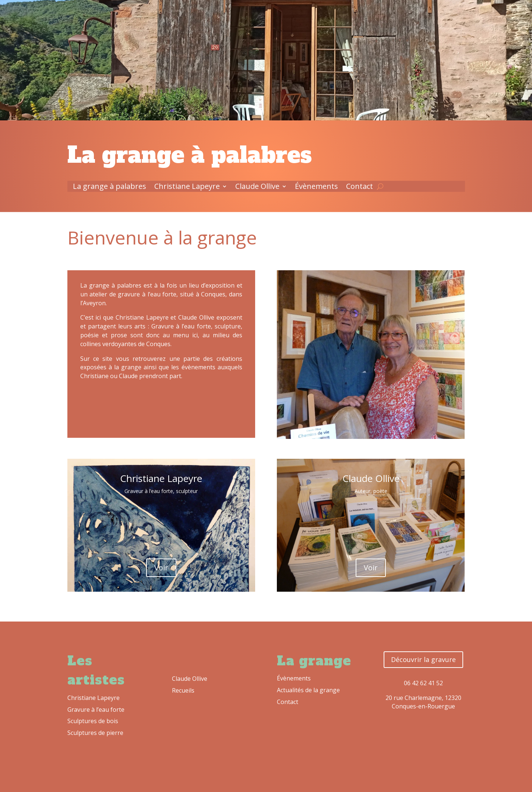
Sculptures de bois (93, 721)
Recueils (183, 690)
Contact (360, 187)
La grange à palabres (110, 187)
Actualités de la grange (308, 690)
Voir (161, 568)
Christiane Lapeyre (187, 187)
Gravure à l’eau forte (96, 710)
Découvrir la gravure (423, 659)
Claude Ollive (257, 187)
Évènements (316, 187)
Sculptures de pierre (95, 733)
